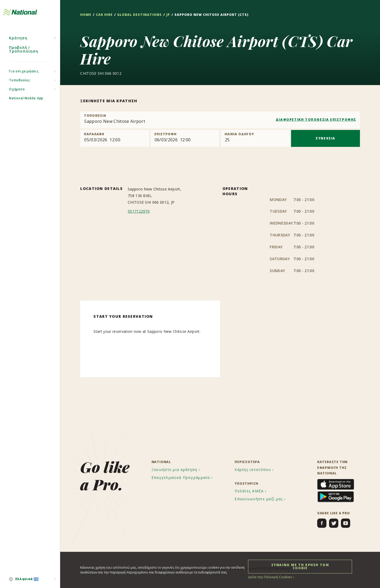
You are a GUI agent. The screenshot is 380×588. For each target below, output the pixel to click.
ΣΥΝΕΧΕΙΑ (326, 138)
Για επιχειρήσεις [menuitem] (24, 79)
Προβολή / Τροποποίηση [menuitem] (24, 57)
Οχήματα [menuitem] (17, 97)
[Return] (185, 138)
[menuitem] (30, 579)
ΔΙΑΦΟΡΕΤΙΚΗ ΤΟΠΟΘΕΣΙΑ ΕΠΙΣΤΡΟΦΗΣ (316, 120)
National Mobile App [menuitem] (26, 106)
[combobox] (220, 120)
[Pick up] (115, 138)
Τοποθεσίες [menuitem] (20, 88)
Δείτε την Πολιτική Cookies (268, 577)
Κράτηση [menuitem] (18, 46)
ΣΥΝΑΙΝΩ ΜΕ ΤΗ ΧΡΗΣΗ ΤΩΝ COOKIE (300, 566)
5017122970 (139, 211)
